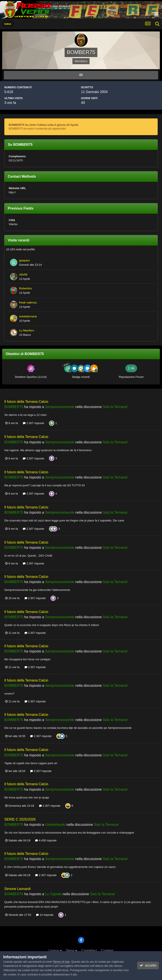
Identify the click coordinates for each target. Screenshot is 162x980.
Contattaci (89, 951)
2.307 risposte (33, 423)
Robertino (25, 288)
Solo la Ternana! (115, 407)
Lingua (55, 951)
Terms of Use (61, 962)
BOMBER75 (14, 407)
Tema (72, 951)
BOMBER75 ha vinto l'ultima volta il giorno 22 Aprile (43, 125)
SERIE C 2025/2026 (20, 819)
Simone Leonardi (17, 889)
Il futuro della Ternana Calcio (26, 402)
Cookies (107, 951)
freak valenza (28, 302)
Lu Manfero (27, 330)
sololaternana (28, 316)
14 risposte (45, 915)
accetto (148, 965)
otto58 (23, 274)
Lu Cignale (53, 894)
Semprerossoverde (60, 407)
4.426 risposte (46, 840)
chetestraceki (55, 825)
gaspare (24, 260)
